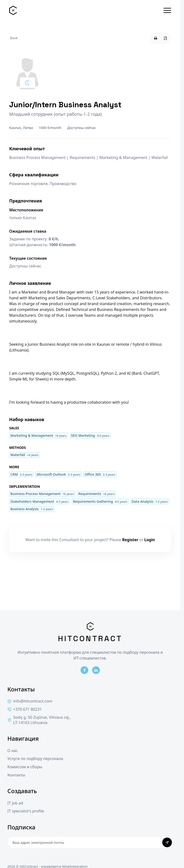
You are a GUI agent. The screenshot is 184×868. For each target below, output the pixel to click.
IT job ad (15, 803)
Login (150, 540)
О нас (13, 751)
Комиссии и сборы (25, 767)
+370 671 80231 (25, 709)
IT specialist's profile (26, 811)
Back (14, 38)
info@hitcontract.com (30, 701)
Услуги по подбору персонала (35, 759)
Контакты (16, 775)
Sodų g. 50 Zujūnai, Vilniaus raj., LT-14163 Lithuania (39, 720)
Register (130, 540)
